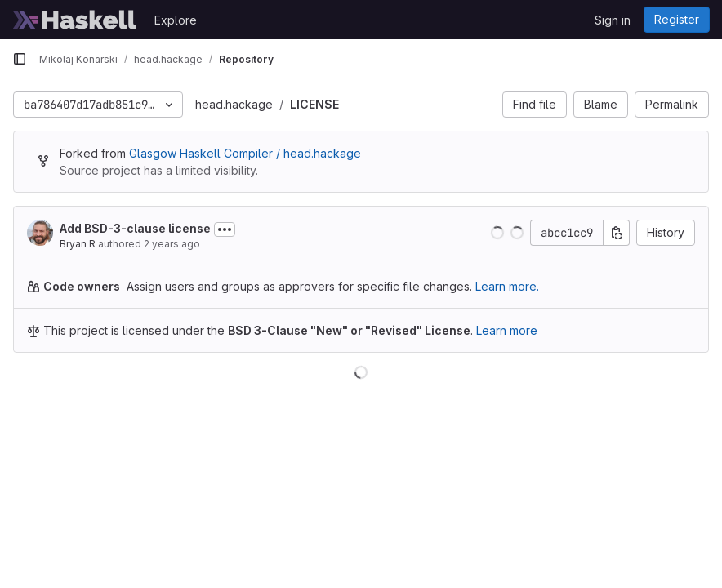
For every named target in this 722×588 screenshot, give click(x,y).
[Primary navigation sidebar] (20, 59)
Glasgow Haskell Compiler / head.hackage (245, 153)
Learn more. (507, 286)
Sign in (613, 20)
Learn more (507, 330)
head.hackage (234, 104)
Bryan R (78, 244)
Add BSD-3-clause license (135, 228)
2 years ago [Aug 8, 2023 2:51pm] (172, 244)
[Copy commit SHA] (617, 233)
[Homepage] (75, 20)
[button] (497, 233)
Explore (176, 20)
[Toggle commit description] (225, 229)
